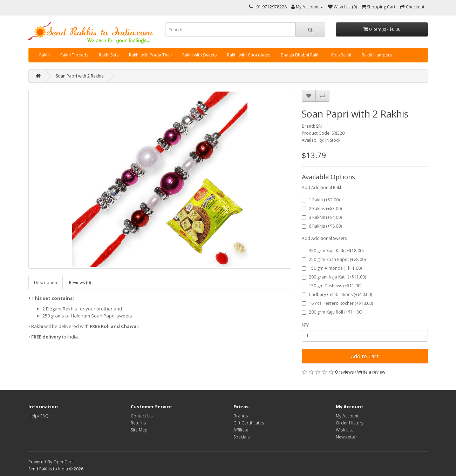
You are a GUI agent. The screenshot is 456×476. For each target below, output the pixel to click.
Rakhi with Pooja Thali (150, 55)
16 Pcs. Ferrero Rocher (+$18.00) (337, 303)
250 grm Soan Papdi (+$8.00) (334, 259)
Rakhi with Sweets (199, 55)
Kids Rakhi (341, 55)
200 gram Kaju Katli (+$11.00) (334, 277)
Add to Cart (365, 356)
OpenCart (63, 462)
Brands (241, 416)
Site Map (139, 430)
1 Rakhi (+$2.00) (321, 200)
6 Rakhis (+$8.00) (322, 226)
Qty (305, 324)
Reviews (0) (80, 283)
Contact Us (142, 416)
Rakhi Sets (109, 55)
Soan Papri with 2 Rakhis (80, 76)
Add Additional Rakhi (323, 187)
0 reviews (344, 372)
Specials (241, 437)
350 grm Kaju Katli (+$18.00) (333, 251)
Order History (350, 423)
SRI (319, 126)
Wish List (344, 430)
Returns (138, 423)
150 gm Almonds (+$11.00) (332, 268)
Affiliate (241, 430)
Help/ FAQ (39, 416)
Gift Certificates (249, 423)
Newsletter (346, 437)
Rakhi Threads (74, 55)
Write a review (371, 372)
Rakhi (45, 55)
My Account (347, 416)
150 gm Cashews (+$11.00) (332, 286)
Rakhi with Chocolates (249, 55)
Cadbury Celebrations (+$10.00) (337, 294)
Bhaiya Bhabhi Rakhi (301, 55)
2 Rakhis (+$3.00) (322, 209)
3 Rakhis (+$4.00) (322, 217)
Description (46, 283)
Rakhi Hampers (377, 55)
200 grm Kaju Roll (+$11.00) (332, 312)
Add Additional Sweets (324, 238)
